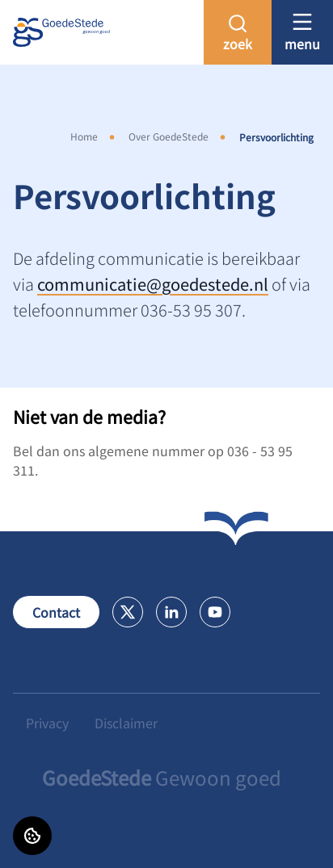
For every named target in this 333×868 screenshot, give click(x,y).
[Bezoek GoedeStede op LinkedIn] (171, 612)
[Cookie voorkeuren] (32, 836)
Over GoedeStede (169, 136)
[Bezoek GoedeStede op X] (128, 612)
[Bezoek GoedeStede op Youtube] (215, 612)
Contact (56, 612)
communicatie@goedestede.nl (153, 284)
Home (84, 136)
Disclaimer (126, 723)
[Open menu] (302, 31)
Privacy (47, 723)
